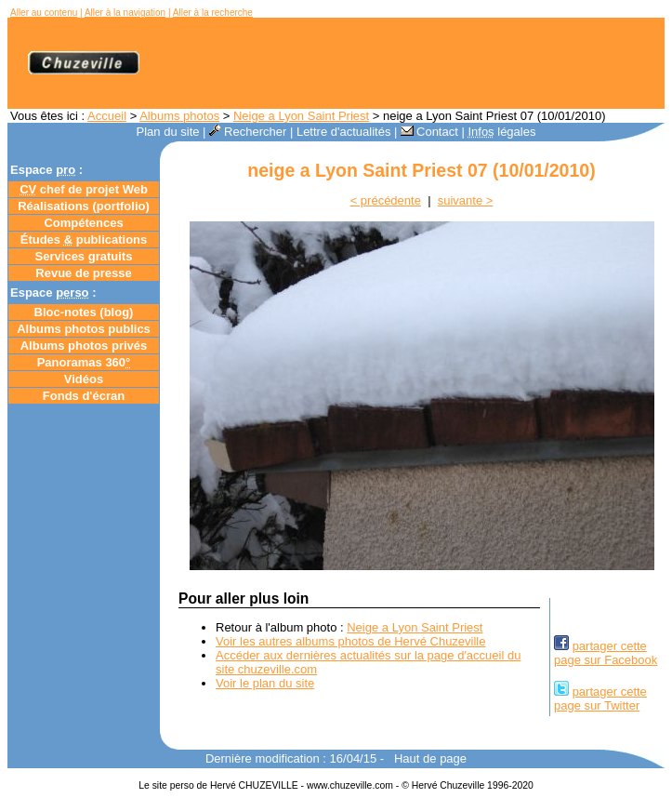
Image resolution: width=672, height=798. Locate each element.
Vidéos (84, 379)
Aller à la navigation (125, 13)
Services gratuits (84, 256)
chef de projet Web (84, 189)
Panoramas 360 (84, 362)
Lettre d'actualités (344, 132)
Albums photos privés (84, 346)
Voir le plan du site (265, 683)
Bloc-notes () (84, 312)
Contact (429, 132)
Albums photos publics (84, 329)
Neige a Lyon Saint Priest (301, 116)
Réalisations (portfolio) (84, 206)
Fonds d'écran (84, 396)
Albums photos (179, 116)
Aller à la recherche (213, 13)
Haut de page (430, 758)
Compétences (83, 223)
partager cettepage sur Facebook (606, 653)
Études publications (84, 239)
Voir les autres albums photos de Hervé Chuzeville (350, 641)
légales (501, 132)
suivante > (466, 200)
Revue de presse (83, 273)
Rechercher (248, 132)
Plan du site (168, 132)
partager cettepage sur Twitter (600, 698)
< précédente (386, 200)
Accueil (107, 116)
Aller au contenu (44, 13)
